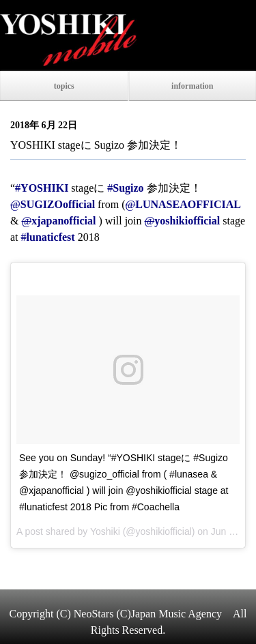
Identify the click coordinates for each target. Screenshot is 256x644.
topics (64, 86)
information (192, 86)
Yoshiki (105, 531)
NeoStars (94, 614)
